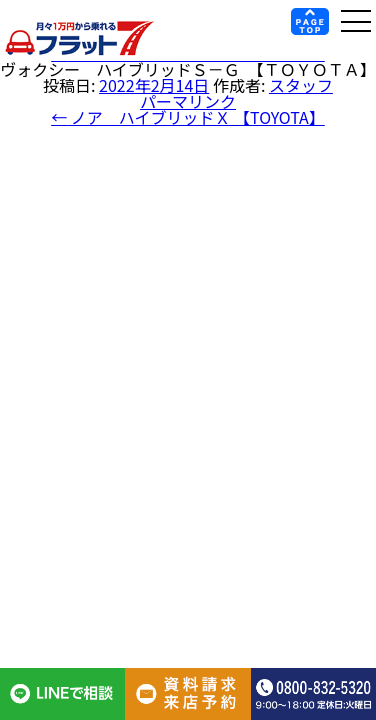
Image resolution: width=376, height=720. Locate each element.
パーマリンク (188, 101)
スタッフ (301, 85)
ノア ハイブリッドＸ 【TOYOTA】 (188, 117)
